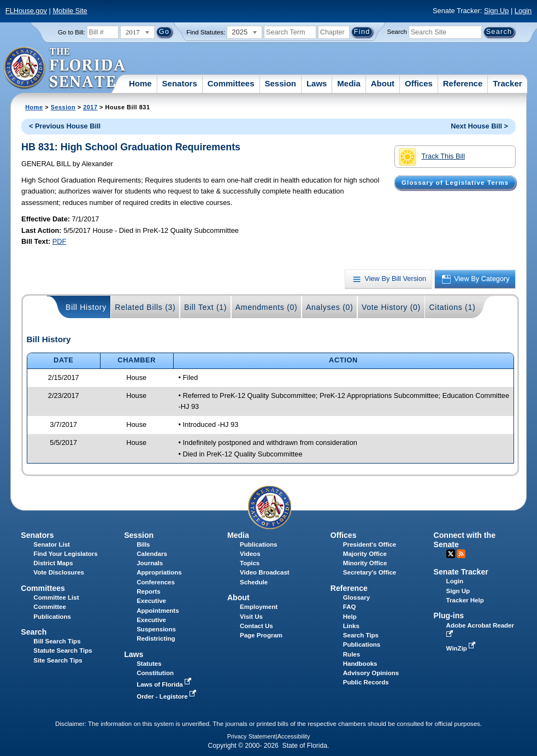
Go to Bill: (72, 32)
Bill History (86, 307)
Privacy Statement (252, 736)
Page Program (261, 635)
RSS (461, 554)
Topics (250, 563)
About (383, 83)
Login (523, 11)
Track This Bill (432, 157)
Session (280, 83)
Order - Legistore (167, 696)
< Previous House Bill (65, 126)
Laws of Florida (165, 684)
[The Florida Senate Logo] (65, 68)
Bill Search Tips (57, 641)
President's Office (370, 544)
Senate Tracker (461, 572)
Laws (317, 83)
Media (349, 83)
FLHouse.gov (26, 11)
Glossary (356, 597)
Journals (150, 563)
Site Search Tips (58, 660)
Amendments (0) (267, 307)
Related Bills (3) (145, 307)
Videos (250, 554)
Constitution (155, 673)
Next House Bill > (479, 126)
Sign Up (497, 11)
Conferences (156, 582)
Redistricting (156, 638)
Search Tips (361, 635)
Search (397, 32)
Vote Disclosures (59, 572)
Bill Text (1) (205, 307)
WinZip (462, 648)
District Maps (53, 563)
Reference (463, 83)
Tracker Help (465, 600)
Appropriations (159, 572)
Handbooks (360, 664)
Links (351, 626)
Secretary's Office (370, 572)
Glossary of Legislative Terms (455, 183)
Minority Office (365, 563)
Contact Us (256, 626)
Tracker (507, 83)
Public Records (366, 682)
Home (140, 83)
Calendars (152, 554)
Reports (149, 591)
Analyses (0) (330, 307)
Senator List (52, 544)
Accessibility (294, 736)
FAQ (350, 607)
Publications (258, 544)
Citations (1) (452, 307)
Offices (419, 83)
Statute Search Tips (63, 650)
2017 (90, 107)
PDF (60, 241)
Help (350, 617)
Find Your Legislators (65, 554)
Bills (143, 544)
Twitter (451, 554)
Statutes (149, 664)
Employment (259, 607)
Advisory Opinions (371, 673)
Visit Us (251, 617)
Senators (180, 83)
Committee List (56, 597)
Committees (231, 83)
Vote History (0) (391, 307)
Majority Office (365, 554)
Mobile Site (70, 11)
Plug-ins (449, 616)
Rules (352, 654)
